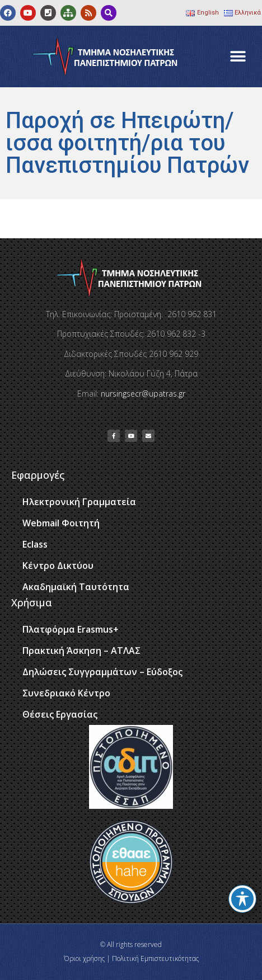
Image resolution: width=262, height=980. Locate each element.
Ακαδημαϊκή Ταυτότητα (76, 587)
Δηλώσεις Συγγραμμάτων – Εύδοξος (102, 672)
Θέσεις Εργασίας (60, 714)
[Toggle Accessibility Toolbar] (242, 899)
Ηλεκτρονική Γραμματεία (79, 502)
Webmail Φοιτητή (61, 523)
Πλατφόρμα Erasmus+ (71, 629)
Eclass (35, 544)
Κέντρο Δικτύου (58, 566)
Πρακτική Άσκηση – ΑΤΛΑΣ (81, 651)
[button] (238, 57)
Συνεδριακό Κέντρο (66, 693)
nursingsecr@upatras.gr (143, 394)
